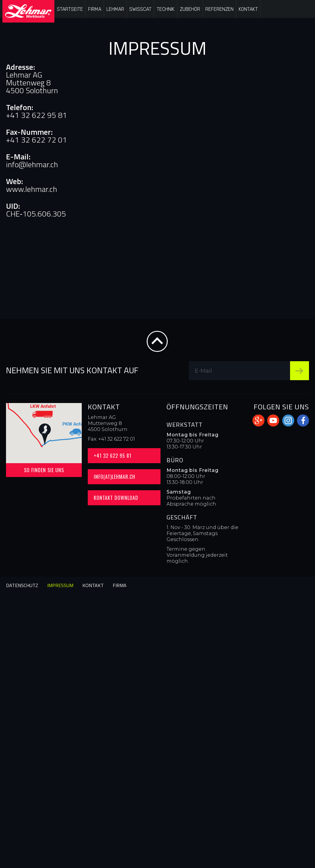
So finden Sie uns (44, 470)
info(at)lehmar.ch (115, 477)
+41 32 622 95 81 (113, 456)
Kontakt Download (116, 498)
